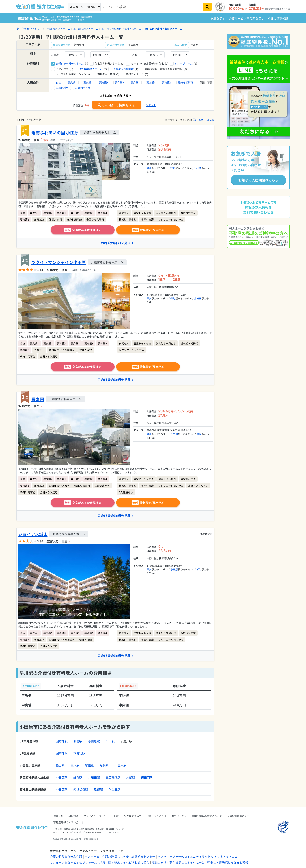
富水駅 (75, 765)
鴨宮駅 (78, 741)
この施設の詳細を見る (115, 243)
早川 (149, 168)
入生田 (174, 434)
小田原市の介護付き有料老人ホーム (121, 29)
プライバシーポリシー (96, 816)
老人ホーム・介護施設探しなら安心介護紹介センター (120, 856)
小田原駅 (94, 741)
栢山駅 (60, 765)
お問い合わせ (179, 816)
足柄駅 (104, 765)
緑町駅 (78, 777)
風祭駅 (98, 790)
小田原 (198, 168)
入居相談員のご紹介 (238, 816)
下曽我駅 (79, 753)
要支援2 (88, 82)
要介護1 (104, 82)
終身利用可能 (83, 88)
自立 (59, 82)
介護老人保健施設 (124, 69)
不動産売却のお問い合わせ (68, 822)
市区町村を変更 (116, 45)
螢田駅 (90, 765)
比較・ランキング (156, 816)
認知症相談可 (185, 82)
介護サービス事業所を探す (246, 18)
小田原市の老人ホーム (86, 29)
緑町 (173, 168)
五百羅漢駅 (113, 777)
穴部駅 (131, 777)
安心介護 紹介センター (29, 29)
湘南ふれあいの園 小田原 (55, 133)
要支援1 (72, 82)
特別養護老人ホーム (91, 69)
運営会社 (58, 816)
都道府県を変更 (62, 45)
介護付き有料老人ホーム (70, 63)
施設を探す (218, 18)
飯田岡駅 (147, 777)
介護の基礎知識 (278, 18)
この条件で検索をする (117, 105)
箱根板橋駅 (81, 790)
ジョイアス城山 (33, 534)
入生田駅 (115, 790)
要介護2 (119, 82)
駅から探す (181, 45)
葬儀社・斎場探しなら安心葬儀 (228, 862)
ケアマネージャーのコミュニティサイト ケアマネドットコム (198, 856)
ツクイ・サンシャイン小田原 (59, 262)
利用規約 (73, 816)
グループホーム (184, 63)
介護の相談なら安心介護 (66, 856)
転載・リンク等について (128, 816)
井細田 (198, 298)
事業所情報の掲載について (207, 816)
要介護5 (167, 82)
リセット (151, 105)
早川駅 (110, 741)
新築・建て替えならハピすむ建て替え (124, 862)
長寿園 (38, 399)
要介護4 (151, 82)
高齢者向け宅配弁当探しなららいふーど (178, 862)
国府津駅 (62, 741)
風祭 (199, 434)
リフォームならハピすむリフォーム (73, 862)
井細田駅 (94, 777)
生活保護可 (62, 88)
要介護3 (135, 82)
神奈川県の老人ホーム (58, 29)
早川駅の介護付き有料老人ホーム (163, 29)
